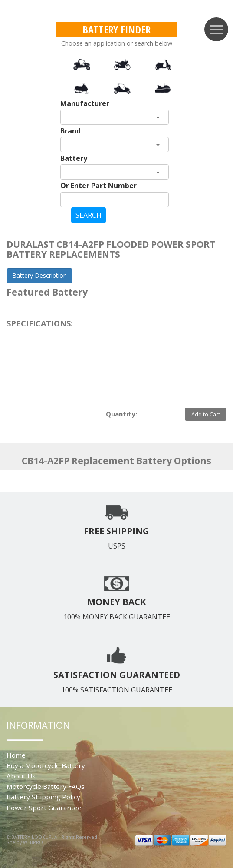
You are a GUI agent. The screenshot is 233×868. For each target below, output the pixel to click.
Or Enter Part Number (98, 186)
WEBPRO (33, 842)
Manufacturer (85, 103)
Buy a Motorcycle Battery (46, 765)
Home (16, 755)
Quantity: (121, 414)
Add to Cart (206, 414)
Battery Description (39, 275)
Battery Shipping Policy (43, 797)
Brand (71, 131)
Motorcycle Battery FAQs (46, 786)
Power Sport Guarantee (44, 808)
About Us (21, 776)
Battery (74, 158)
